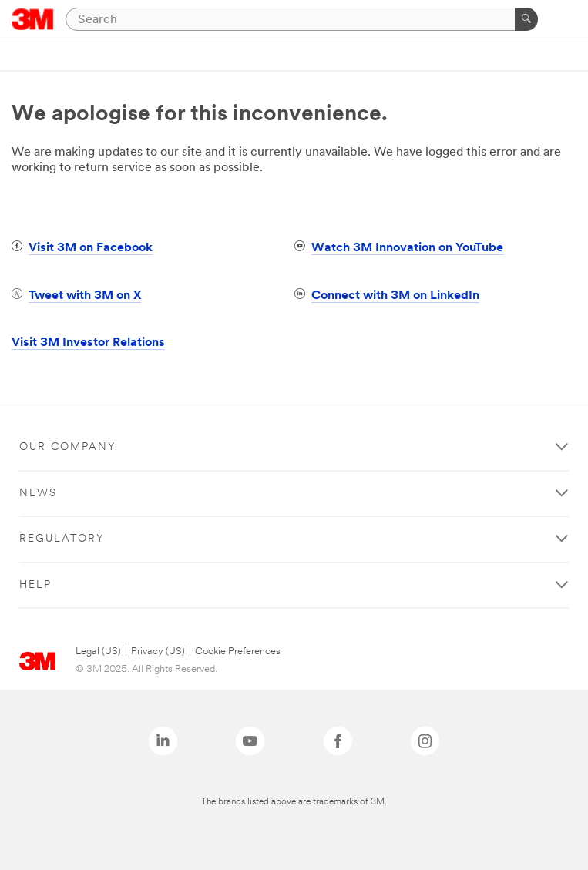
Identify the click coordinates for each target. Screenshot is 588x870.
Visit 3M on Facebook (91, 248)
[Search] (302, 19)
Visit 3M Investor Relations (88, 343)
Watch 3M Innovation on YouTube (407, 248)
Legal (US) (98, 652)
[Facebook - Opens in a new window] (338, 741)
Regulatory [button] (62, 539)
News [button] (38, 494)
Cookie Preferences (238, 652)
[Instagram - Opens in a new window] (425, 741)
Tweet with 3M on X (85, 296)
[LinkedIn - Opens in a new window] (163, 741)
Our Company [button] (68, 447)
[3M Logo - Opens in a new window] (33, 19)
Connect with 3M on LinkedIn (395, 296)
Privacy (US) (158, 652)
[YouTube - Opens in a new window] (250, 741)
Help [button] (35, 585)
